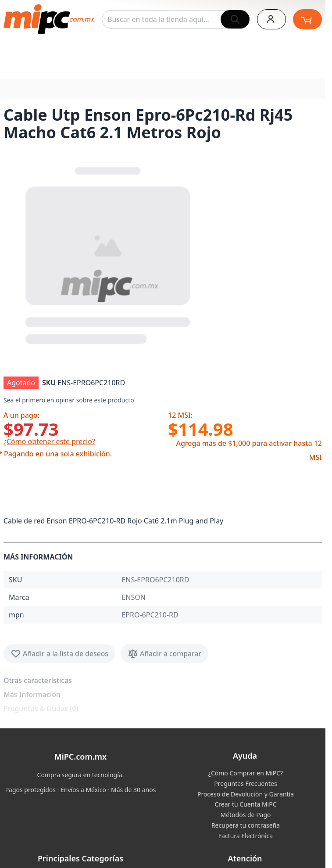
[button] (109, 254)
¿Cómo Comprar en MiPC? (246, 773)
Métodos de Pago (245, 815)
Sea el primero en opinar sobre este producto (69, 400)
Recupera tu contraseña (246, 825)
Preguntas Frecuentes (245, 784)
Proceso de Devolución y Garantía (246, 794)
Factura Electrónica (246, 836)
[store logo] (49, 19)
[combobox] (176, 19)
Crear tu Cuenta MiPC (245, 804)
